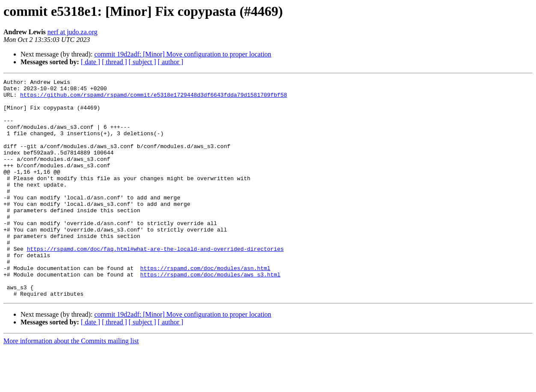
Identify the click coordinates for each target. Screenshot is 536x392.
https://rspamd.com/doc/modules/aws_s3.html (210, 314)
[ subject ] (142, 62)
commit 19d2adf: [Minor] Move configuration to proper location (183, 54)
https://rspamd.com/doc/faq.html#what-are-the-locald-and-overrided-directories (155, 283)
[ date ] (90, 62)
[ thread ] (114, 62)
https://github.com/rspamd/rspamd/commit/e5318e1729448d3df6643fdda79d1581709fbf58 (154, 98)
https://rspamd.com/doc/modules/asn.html (205, 306)
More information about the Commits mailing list (71, 385)
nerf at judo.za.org (73, 32)
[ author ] (171, 62)
